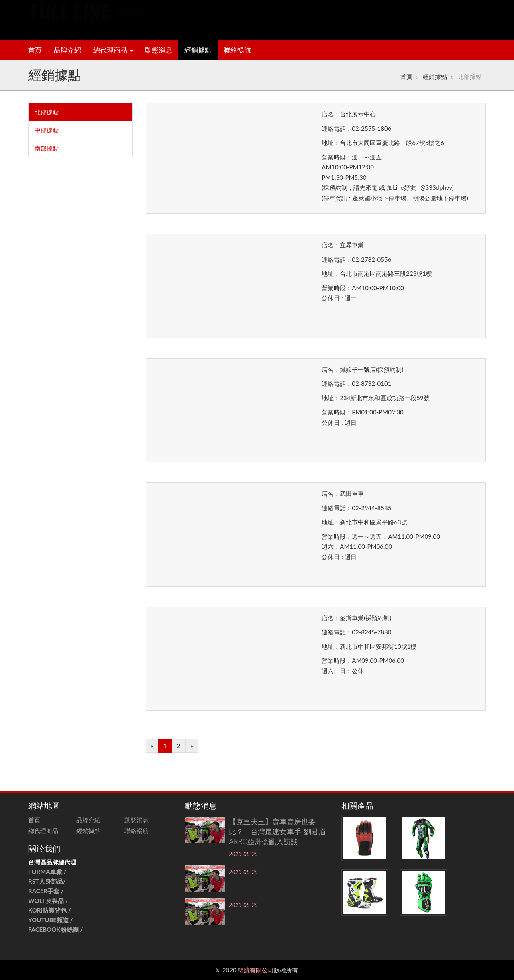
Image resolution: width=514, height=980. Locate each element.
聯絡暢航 (237, 50)
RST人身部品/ (48, 881)
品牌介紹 (67, 50)
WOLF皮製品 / (49, 901)
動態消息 (159, 50)
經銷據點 (198, 50)
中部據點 (47, 130)
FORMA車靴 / (47, 872)
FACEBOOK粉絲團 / (55, 929)
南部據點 (47, 148)
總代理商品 (113, 50)
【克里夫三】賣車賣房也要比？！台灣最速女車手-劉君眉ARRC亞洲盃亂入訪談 (277, 831)
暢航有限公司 (256, 970)
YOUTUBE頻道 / (51, 920)
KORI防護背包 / (50, 910)
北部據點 (47, 112)
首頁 (35, 50)
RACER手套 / (46, 891)
